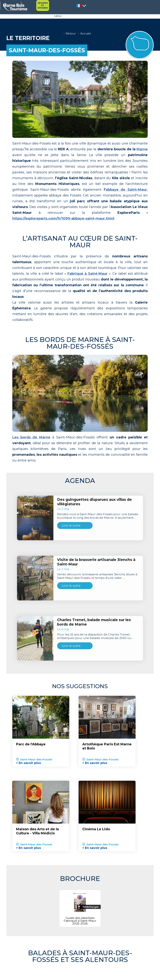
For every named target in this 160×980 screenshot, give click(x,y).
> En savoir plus (28, 770)
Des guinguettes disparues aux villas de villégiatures (94, 508)
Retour (70, 33)
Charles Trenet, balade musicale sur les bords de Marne (94, 629)
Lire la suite (71, 532)
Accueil (86, 33)
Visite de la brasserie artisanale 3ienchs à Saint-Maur (96, 569)
